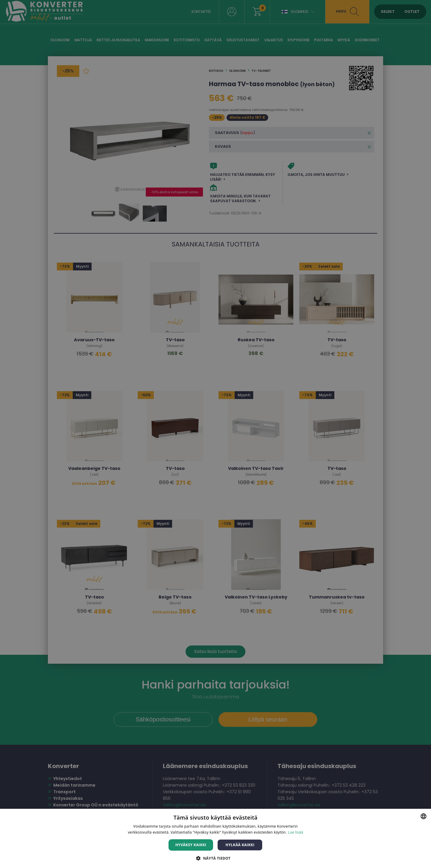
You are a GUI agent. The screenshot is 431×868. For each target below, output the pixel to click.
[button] (215, 858)
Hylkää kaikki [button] (240, 845)
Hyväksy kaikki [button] (191, 845)
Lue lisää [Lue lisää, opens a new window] (295, 832)
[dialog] (215, 434)
